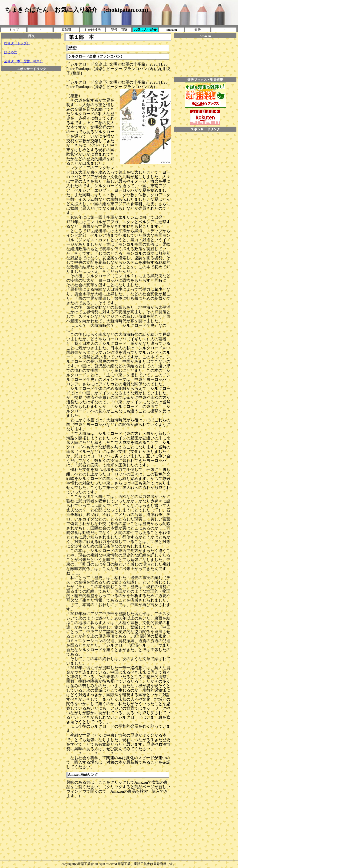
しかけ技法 (93, 30)
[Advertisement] (31, 146)
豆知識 (66, 30)
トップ (14, 30)
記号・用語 (119, 30)
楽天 (198, 30)
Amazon (171, 30)
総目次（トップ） (17, 43)
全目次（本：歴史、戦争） (24, 61)
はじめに (11, 52)
